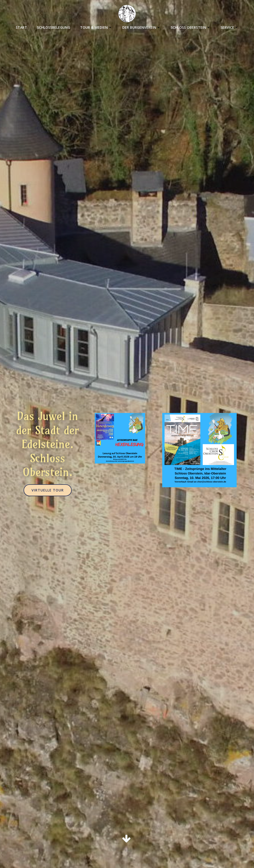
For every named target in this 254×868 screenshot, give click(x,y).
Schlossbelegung (54, 27)
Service (230, 27)
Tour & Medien (96, 27)
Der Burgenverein (142, 27)
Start (21, 27)
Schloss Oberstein (191, 27)
